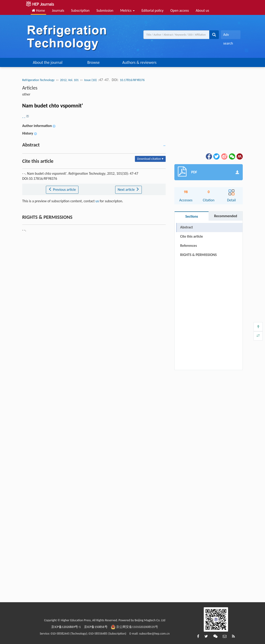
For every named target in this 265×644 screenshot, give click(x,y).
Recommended (226, 216)
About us (202, 10)
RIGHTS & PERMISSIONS (198, 255)
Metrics (127, 10)
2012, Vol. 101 (69, 80)
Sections (192, 216)
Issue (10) (91, 80)
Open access (180, 10)
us (97, 201)
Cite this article (191, 236)
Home (39, 10)
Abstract (186, 227)
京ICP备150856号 (96, 627)
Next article (128, 190)
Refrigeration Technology (38, 80)
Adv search (228, 36)
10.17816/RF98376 (132, 80)
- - (24, 117)
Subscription (80, 10)
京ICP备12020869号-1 (66, 627)
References (188, 246)
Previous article (62, 190)
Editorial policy (153, 10)
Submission (105, 10)
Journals (58, 10)
